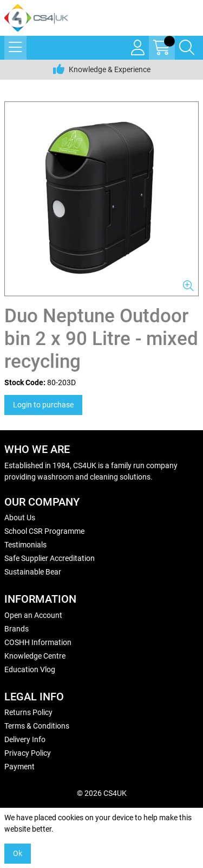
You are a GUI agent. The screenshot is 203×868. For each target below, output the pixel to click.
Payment (19, 767)
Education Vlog (30, 669)
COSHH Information (38, 642)
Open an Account (33, 615)
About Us (20, 518)
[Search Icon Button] (187, 48)
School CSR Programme (44, 531)
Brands (17, 629)
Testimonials (25, 545)
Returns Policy (28, 712)
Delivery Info (25, 739)
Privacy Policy (28, 753)
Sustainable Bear (33, 572)
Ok (18, 853)
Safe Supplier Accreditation (50, 558)
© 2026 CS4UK (102, 793)
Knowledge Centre (35, 656)
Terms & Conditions (37, 726)
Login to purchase (43, 405)
